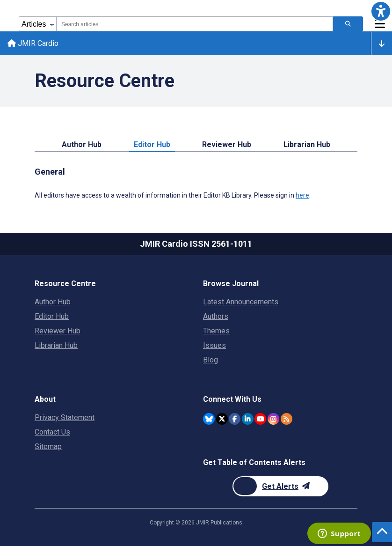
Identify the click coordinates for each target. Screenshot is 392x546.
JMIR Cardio (33, 43)
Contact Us (52, 432)
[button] (381, 11)
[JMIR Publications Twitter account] (222, 419)
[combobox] (195, 24)
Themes (216, 331)
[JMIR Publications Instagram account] (273, 419)
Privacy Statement (65, 417)
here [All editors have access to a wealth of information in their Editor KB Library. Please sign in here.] (302, 195)
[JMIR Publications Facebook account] (235, 419)
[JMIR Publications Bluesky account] (209, 419)
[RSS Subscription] (287, 419)
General (50, 172)
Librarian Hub (307, 144)
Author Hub (82, 144)
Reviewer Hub (227, 144)
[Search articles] (348, 24)
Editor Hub (152, 144)
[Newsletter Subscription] (280, 486)
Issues (214, 345)
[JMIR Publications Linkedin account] (248, 419)
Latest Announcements (241, 302)
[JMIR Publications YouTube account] (260, 419)
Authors (216, 316)
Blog (211, 360)
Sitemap (48, 446)
